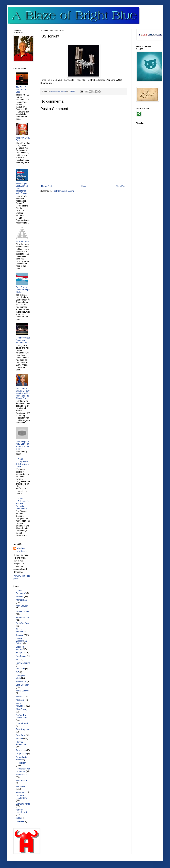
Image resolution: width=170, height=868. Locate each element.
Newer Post (46, 186)
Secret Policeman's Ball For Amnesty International (22, 504)
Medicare (20, 700)
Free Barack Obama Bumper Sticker (23, 290)
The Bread (21, 786)
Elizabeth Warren (20, 648)
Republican (21, 763)
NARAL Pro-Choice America (23, 716)
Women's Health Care (21, 797)
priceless (20, 821)
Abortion (20, 597)
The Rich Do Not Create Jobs (22, 90)
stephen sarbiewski (22, 550)
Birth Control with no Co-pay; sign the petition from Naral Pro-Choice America (23, 393)
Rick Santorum (23, 241)
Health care (21, 682)
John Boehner (22, 685)
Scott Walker (22, 781)
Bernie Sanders (23, 618)
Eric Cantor (21, 656)
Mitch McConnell (21, 705)
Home (84, 186)
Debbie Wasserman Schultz (21, 641)
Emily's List (21, 653)
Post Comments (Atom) (63, 191)
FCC (18, 659)
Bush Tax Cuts (22, 623)
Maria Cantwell (23, 691)
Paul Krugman (22, 729)
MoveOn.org (22, 709)
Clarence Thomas (20, 630)
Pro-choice (21, 750)
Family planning (23, 663)
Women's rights (23, 804)
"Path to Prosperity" (21, 592)
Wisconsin (21, 792)
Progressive (21, 754)
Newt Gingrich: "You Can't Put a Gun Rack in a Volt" (23, 445)
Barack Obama (23, 612)
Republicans (22, 775)
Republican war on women (23, 770)
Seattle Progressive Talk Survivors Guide (22, 463)
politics (19, 818)
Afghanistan (21, 600)
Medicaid (20, 697)
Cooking (20, 635)
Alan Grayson (22, 606)
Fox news (20, 669)
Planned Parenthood (21, 743)
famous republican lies (22, 811)
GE (17, 672)
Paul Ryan (21, 735)
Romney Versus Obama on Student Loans (23, 340)
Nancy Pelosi (22, 723)
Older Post (121, 186)
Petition (19, 739)
